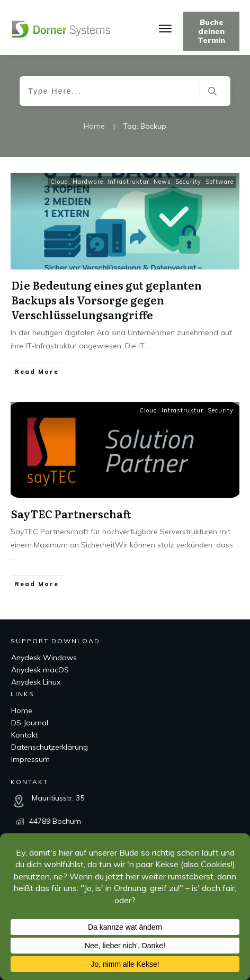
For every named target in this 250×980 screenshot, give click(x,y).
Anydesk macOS (40, 670)
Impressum (30, 759)
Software (220, 182)
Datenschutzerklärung (50, 747)
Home (22, 711)
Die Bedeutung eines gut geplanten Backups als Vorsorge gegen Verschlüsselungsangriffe (106, 300)
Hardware (88, 182)
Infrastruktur (128, 182)
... (149, 346)
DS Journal (30, 723)
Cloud (59, 182)
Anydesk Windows (44, 658)
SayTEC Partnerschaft (71, 514)
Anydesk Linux (36, 682)
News (162, 182)
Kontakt (25, 735)
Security (188, 182)
